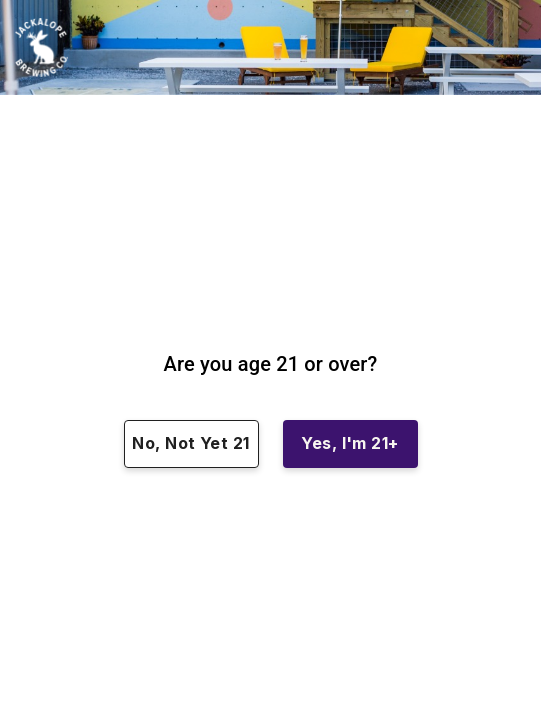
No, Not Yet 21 (191, 444)
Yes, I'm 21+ (350, 444)
